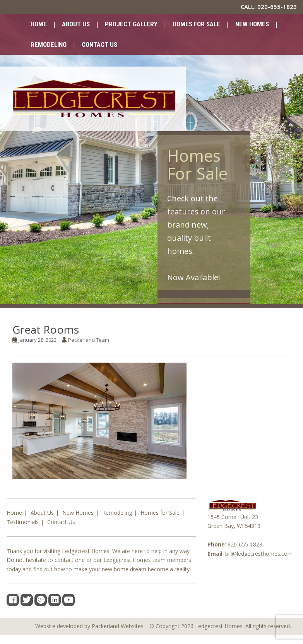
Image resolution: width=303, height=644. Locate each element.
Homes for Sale (196, 24)
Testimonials (23, 522)
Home (39, 24)
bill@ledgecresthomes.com (259, 554)
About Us (76, 24)
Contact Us (99, 45)
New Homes (252, 24)
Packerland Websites (118, 626)
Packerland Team (89, 340)
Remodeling (49, 45)
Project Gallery (131, 24)
